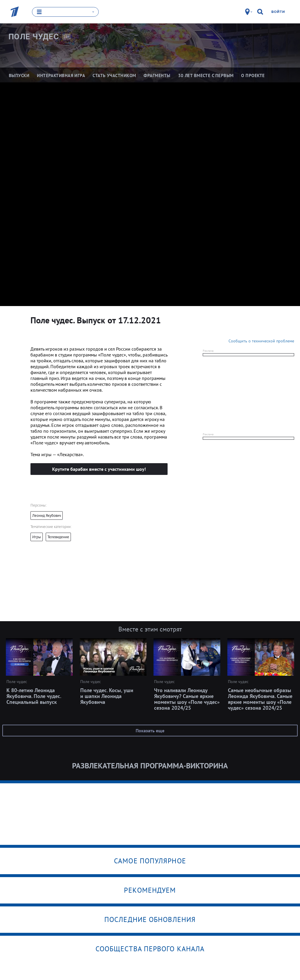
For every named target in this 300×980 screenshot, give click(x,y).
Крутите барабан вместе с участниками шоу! (99, 469)
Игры (37, 537)
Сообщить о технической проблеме (261, 341)
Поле (34, 36)
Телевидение (58, 537)
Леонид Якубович (47, 515)
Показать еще (150, 730)
